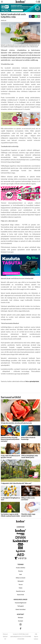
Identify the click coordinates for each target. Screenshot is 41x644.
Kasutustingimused (21, 603)
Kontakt (21, 621)
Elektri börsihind (20, 609)
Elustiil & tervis (20, 591)
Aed (20, 574)
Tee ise (21, 584)
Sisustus (21, 571)
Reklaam (20, 617)
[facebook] (30, 17)
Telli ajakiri (21, 606)
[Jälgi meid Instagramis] (20, 625)
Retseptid (21, 581)
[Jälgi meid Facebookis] (20, 629)
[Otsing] (37, 2)
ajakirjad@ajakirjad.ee (16, 636)
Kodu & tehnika (21, 568)
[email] (39, 17)
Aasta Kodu (20, 595)
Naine (21, 588)
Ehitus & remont (21, 578)
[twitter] (33, 17)
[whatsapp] (36, 17)
